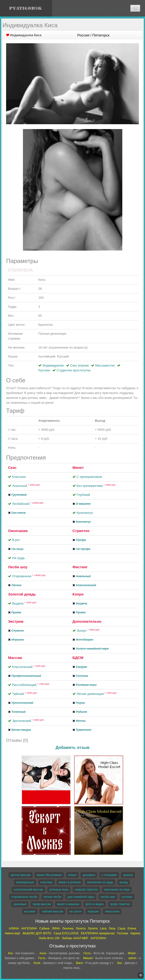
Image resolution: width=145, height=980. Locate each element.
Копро (78, 594)
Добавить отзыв (73, 748)
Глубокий (83, 495)
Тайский (25, 694)
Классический (29, 667)
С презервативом (89, 477)
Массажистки (105, 365)
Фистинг (80, 567)
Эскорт (88, 631)
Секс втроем (80, 365)
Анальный (27, 486)
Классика (19, 477)
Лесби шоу (18, 567)
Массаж (15, 658)
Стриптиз (81, 531)
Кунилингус (85, 513)
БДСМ (78, 658)
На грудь (19, 558)
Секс (12, 468)
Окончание (18, 531)
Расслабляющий (31, 685)
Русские (44, 370)
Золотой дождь (22, 594)
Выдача (25, 603)
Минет (78, 468)
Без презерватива (96, 486)
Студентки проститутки (74, 370)
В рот (16, 540)
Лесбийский (28, 504)
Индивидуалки (53, 365)
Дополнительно (87, 621)
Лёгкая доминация (97, 694)
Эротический (29, 721)
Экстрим (16, 621)
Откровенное (29, 576)
